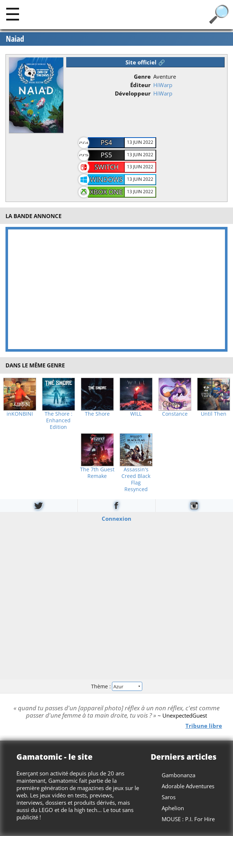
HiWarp (163, 85)
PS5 (106, 155)
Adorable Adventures (188, 786)
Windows (106, 179)
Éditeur (140, 85)
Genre (142, 76)
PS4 (106, 142)
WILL (136, 414)
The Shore (97, 414)
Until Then (214, 414)
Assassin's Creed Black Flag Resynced (136, 479)
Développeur (133, 93)
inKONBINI (20, 414)
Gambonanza (178, 775)
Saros (169, 797)
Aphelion (173, 808)
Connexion (116, 519)
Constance (175, 414)
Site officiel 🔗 (145, 62)
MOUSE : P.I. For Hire (188, 819)
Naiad (15, 39)
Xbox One (106, 192)
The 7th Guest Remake (97, 473)
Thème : (116, 686)
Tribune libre (204, 726)
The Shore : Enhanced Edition (59, 420)
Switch (106, 167)
